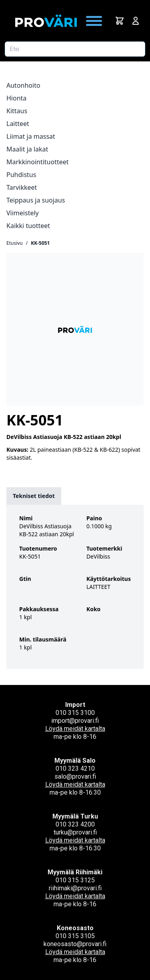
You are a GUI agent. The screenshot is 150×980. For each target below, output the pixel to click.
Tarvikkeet (22, 187)
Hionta (16, 98)
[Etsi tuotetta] (75, 49)
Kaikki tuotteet (28, 226)
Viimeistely (23, 213)
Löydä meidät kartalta (75, 729)
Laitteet (18, 124)
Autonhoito (23, 85)
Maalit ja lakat (27, 149)
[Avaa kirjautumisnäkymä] (136, 21)
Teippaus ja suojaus (36, 200)
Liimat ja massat (31, 136)
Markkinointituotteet (38, 162)
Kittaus (17, 111)
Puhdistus (21, 175)
